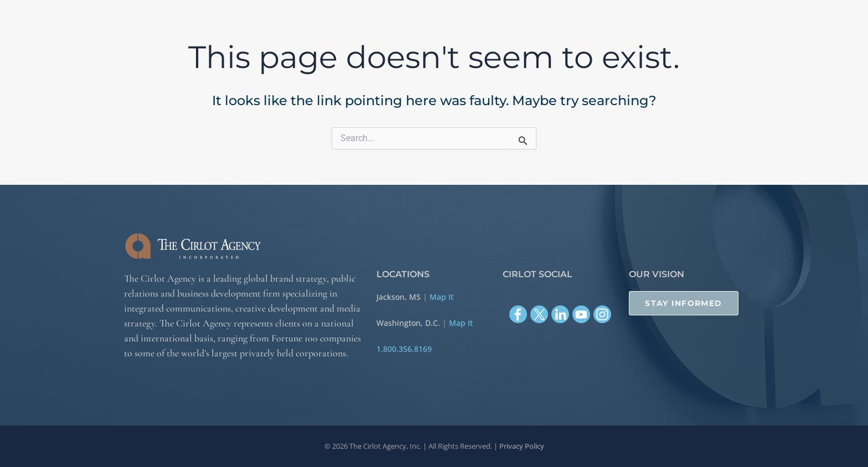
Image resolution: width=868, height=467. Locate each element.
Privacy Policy (522, 446)
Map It (441, 297)
